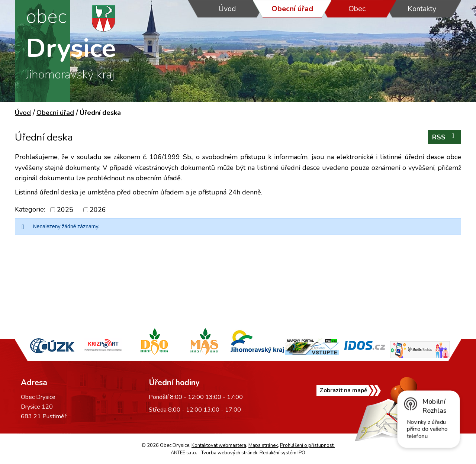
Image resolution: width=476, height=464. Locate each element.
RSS (445, 137)
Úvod (227, 9)
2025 (65, 210)
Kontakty (422, 9)
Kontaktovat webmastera (219, 445)
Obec (357, 9)
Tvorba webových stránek (229, 453)
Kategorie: (30, 209)
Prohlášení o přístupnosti (307, 445)
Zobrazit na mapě (343, 390)
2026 (98, 210)
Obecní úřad (292, 9)
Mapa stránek (263, 445)
